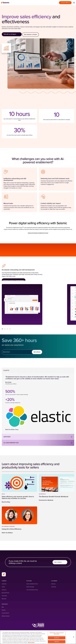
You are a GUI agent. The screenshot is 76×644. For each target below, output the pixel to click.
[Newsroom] (4, 598)
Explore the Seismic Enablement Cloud (38, 232)
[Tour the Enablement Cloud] (32, 589)
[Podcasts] (4, 610)
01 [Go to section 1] (2, 328)
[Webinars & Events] (6, 616)
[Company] (4, 580)
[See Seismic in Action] (32, 34)
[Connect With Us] (65, 3)
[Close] (74, 637)
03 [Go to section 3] (7, 328)
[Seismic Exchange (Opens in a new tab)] (30, 586)
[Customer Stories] (5, 613)
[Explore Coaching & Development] (14, 280)
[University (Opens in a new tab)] (53, 583)
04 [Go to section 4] (10, 328)
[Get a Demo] (37, 351)
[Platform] (29, 580)
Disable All (57, 638)
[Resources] (5, 604)
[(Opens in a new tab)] (19, 488)
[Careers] (3, 586)
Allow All (57, 642)
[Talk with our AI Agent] (12, 34)
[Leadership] (4, 583)
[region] (38, 637)
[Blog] (3, 607)
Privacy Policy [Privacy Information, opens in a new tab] (31, 642)
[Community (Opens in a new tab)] (54, 586)
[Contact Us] (4, 589)
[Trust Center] (4, 595)
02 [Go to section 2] (5, 328)
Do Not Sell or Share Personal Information (57, 633)
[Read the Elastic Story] (38, 429)
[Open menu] (74, 3)
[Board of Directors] (6, 592)
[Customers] (54, 580)
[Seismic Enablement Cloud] (32, 583)
